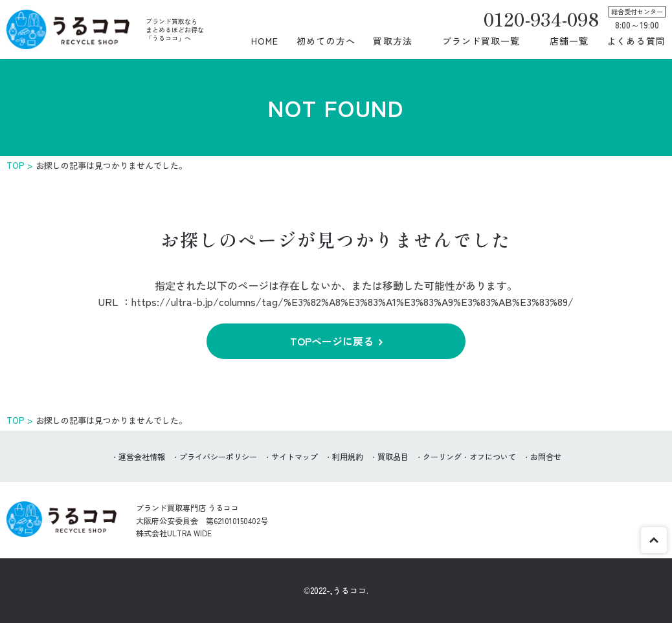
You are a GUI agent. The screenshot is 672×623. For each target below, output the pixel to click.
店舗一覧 (569, 41)
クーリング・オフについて (469, 456)
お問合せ (546, 456)
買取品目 (393, 456)
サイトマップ (295, 456)
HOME (265, 41)
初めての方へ (326, 41)
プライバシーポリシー (218, 456)
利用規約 (348, 456)
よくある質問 (636, 41)
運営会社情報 (142, 456)
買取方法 (392, 41)
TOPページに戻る (332, 341)
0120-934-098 (541, 19)
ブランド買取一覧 (481, 41)
